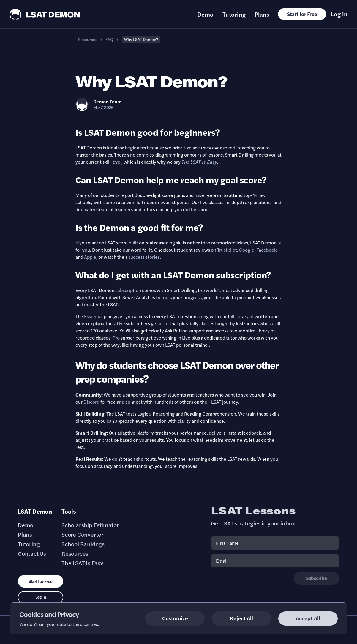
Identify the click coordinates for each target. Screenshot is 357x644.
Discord (91, 402)
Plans (262, 14)
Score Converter (83, 534)
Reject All (241, 618)
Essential (93, 316)
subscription (128, 290)
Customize (175, 618)
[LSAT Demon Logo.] (45, 14)
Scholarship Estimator (90, 525)
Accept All (308, 618)
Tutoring (234, 14)
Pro (116, 338)
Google (247, 250)
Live (121, 323)
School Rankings (83, 544)
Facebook (266, 250)
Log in (339, 14)
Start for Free (302, 14)
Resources (87, 39)
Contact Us (32, 553)
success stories (144, 257)
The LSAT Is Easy (82, 563)
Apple (90, 257)
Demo (205, 14)
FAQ (109, 39)
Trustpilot (227, 250)
